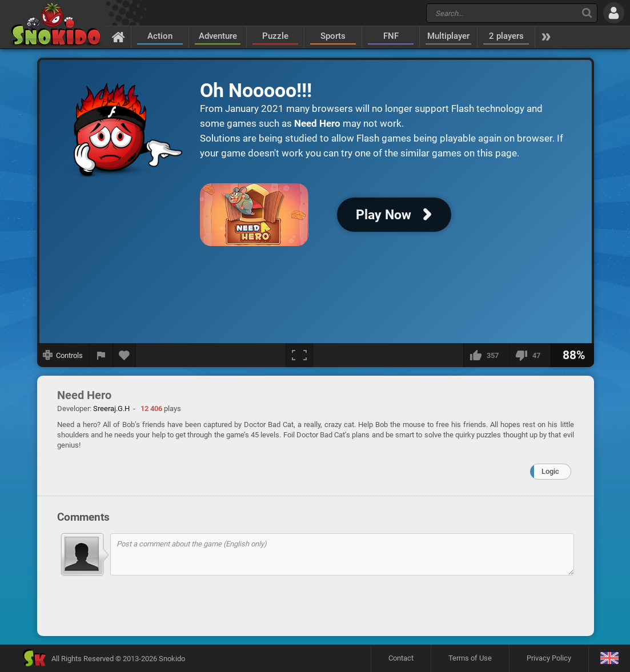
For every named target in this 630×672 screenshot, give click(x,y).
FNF (391, 36)
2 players (506, 36)
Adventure (218, 36)
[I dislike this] (530, 355)
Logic (550, 471)
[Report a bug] (101, 355)
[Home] (119, 37)
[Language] (609, 659)
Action (160, 36)
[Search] (587, 13)
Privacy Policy (549, 658)
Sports (333, 36)
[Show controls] (63, 355)
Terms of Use (470, 658)
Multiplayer (448, 36)
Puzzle (275, 36)
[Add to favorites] (125, 355)
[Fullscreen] (299, 355)
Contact (401, 658)
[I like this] (486, 355)
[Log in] (614, 13)
